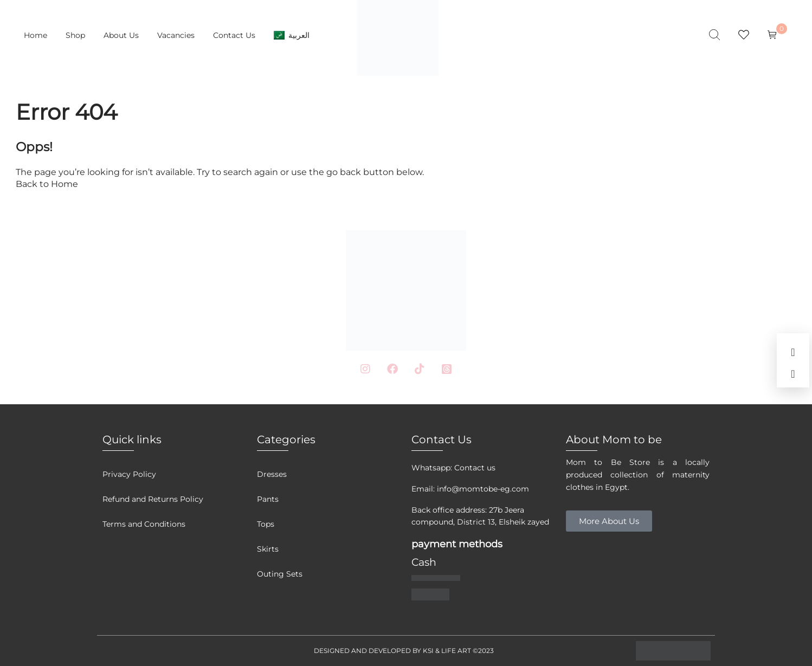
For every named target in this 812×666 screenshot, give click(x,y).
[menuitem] (292, 35)
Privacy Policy (129, 474)
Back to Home (47, 184)
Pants (268, 499)
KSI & (432, 651)
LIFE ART (456, 651)
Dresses (272, 474)
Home (36, 35)
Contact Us (234, 35)
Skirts (268, 549)
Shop (75, 35)
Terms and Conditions (144, 524)
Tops (266, 524)
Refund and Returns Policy (153, 499)
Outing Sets (280, 574)
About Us (121, 35)
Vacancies (176, 35)
